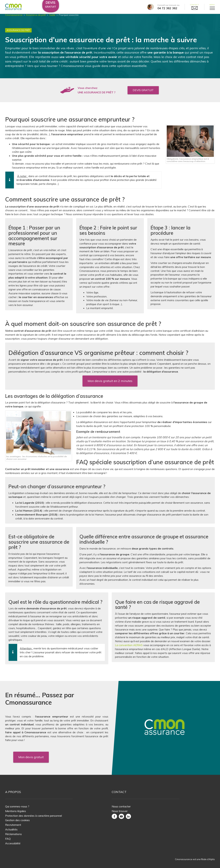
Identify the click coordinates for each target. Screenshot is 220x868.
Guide (52, 18)
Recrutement (13, 825)
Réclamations (13, 834)
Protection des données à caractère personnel (34, 816)
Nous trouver (120, 811)
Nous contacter (121, 806)
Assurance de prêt (36, 18)
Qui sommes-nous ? (17, 806)
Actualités (11, 829)
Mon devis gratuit (31, 757)
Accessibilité (13, 843)
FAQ (8, 839)
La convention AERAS (129, 648)
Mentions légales (16, 811)
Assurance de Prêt (18, 33)
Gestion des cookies (17, 820)
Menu (212, 5)
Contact (194, 5)
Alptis (212, 859)
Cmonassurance (14, 18)
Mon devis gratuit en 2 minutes (110, 384)
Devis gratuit (143, 93)
